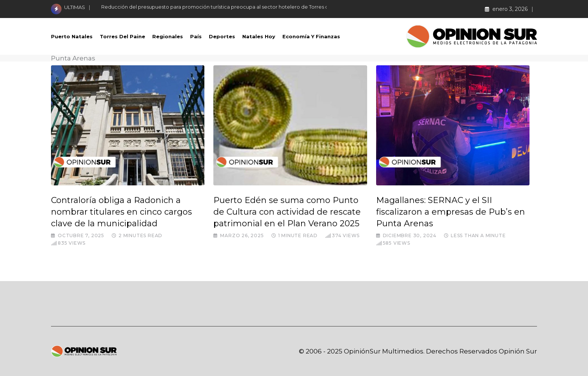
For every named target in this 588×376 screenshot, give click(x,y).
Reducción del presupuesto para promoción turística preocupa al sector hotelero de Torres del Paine (225, 7)
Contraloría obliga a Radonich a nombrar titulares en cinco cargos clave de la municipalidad (121, 212)
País (196, 36)
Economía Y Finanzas (311, 36)
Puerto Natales (72, 36)
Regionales (168, 36)
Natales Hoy (259, 36)
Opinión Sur (518, 351)
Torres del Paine (122, 36)
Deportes (222, 36)
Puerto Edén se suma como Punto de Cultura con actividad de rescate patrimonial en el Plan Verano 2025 (287, 212)
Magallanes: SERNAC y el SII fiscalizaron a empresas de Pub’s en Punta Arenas (451, 212)
